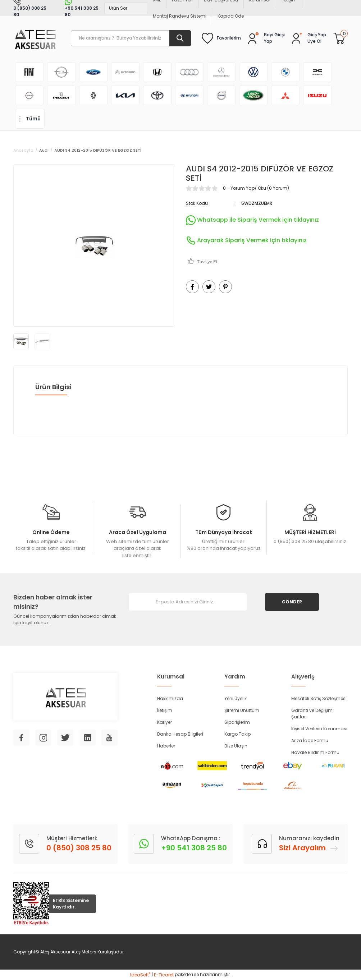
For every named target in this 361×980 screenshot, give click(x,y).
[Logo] (35, 38)
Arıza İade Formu (310, 740)
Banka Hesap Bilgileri (180, 734)
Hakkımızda (170, 698)
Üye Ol (314, 41)
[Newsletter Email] (188, 602)
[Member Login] (317, 35)
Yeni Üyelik (236, 698)
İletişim (165, 710)
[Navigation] (30, 119)
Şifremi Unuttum (242, 710)
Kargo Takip (237, 734)
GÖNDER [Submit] (292, 602)
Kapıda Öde (231, 16)
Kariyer (164, 722)
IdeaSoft (140, 975)
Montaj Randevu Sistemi (180, 16)
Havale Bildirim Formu (315, 752)
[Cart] (339, 38)
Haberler (166, 746)
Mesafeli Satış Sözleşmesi (319, 698)
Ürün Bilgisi (53, 387)
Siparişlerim (237, 722)
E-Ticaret (164, 975)
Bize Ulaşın (236, 746)
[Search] (131, 38)
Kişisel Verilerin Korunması (319, 729)
